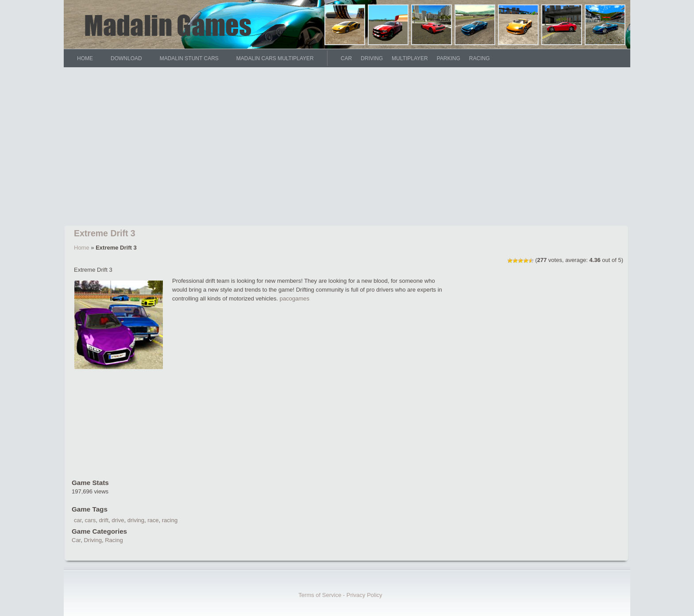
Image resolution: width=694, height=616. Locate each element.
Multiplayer (410, 58)
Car (346, 58)
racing (170, 520)
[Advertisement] (347, 148)
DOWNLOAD (126, 58)
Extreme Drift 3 (105, 233)
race (153, 520)
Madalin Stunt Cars (189, 58)
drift (104, 520)
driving (136, 520)
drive (118, 520)
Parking (449, 58)
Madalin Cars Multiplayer (275, 58)
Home (82, 248)
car (78, 520)
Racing (480, 58)
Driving (372, 58)
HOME (85, 58)
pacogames (295, 298)
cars (91, 520)
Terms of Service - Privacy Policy (340, 595)
